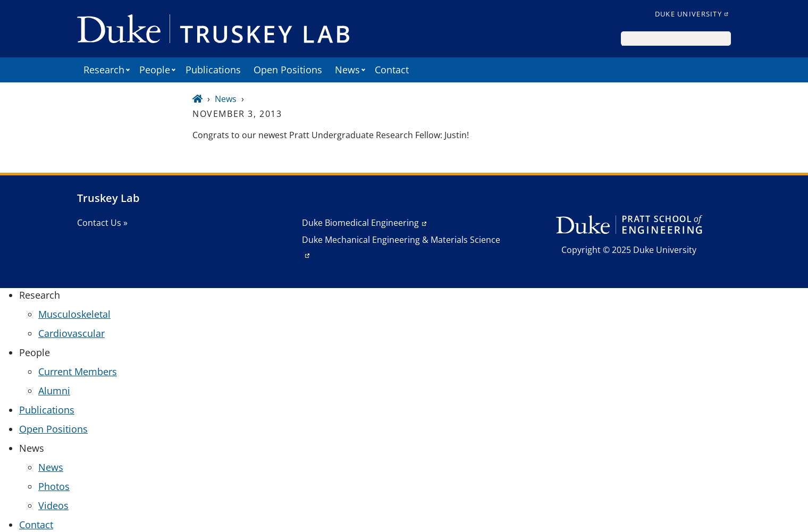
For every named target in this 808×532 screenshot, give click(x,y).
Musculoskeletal (74, 314)
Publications (213, 70)
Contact (392, 70)
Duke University (688, 14)
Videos (53, 505)
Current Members (78, 371)
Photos (54, 486)
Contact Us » (102, 223)
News (226, 99)
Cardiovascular (71, 333)
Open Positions (288, 70)
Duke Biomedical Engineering (360, 223)
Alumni (54, 391)
